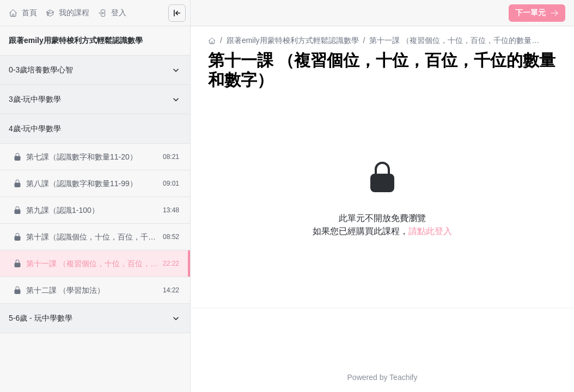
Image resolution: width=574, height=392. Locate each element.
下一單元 (537, 13)
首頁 (23, 13)
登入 (112, 13)
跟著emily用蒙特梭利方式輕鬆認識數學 (76, 40)
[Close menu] (177, 13)
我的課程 (68, 13)
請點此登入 (430, 231)
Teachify (403, 377)
